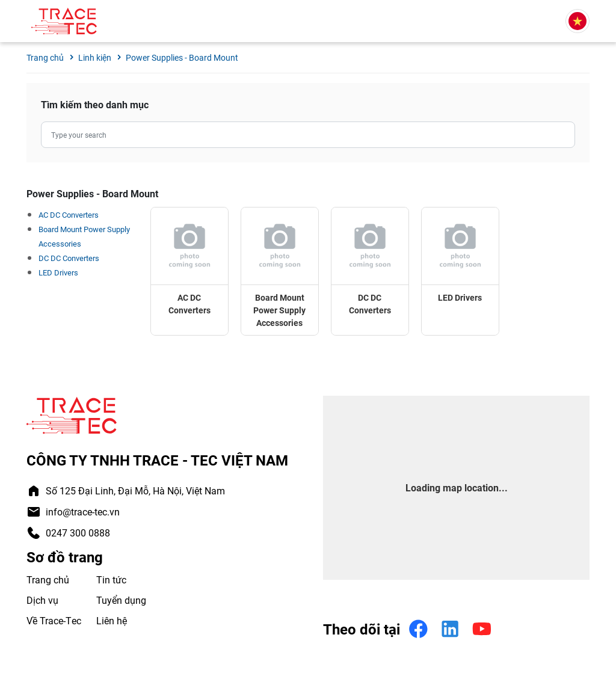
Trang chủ (48, 579)
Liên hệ (112, 620)
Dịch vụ (42, 600)
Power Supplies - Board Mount (182, 57)
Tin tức (111, 579)
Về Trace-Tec (54, 620)
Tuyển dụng (121, 600)
